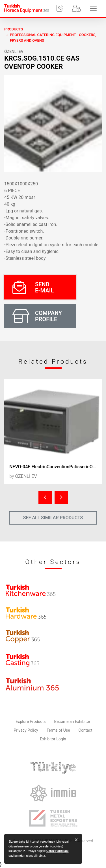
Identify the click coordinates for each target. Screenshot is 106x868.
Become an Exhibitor (72, 722)
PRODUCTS (14, 29)
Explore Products (31, 722)
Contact (86, 730)
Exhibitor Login (53, 739)
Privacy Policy (26, 730)
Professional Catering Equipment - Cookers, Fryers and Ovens (53, 38)
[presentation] (45, 497)
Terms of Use (58, 730)
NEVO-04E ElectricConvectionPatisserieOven (55, 467)
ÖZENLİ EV (14, 52)
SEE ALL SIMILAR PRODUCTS (53, 518)
